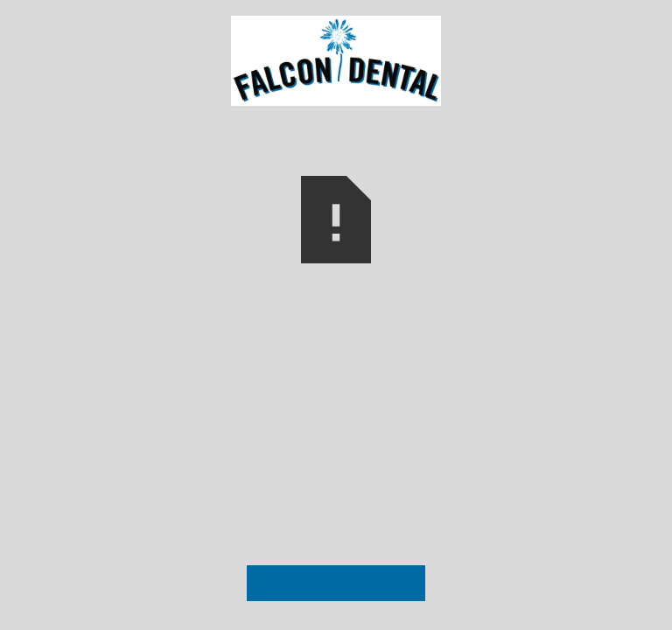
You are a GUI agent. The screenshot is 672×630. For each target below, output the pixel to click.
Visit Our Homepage (336, 583)
